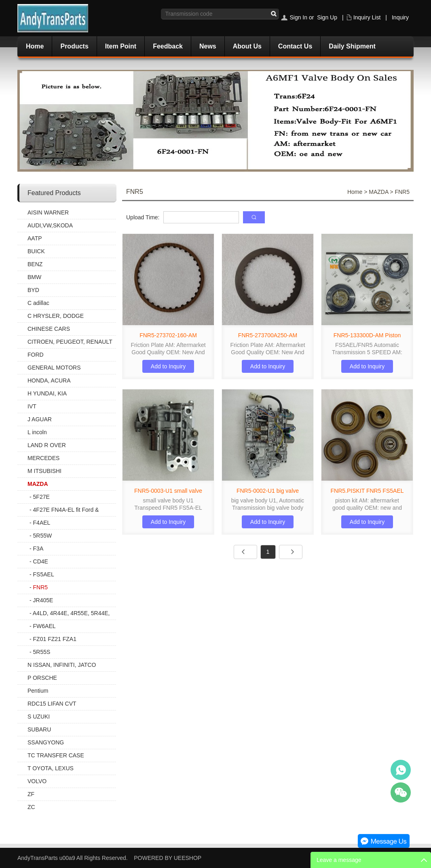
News (208, 46)
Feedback (168, 46)
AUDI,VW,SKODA (50, 225)
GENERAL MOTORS (54, 368)
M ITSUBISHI (44, 471)
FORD (36, 355)
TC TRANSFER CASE (56, 755)
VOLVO (37, 781)
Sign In (298, 17)
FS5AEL (44, 574)
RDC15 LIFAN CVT (52, 704)
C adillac (38, 303)
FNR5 (41, 587)
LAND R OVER (47, 445)
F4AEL (42, 523)
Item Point (121, 46)
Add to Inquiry (168, 366)
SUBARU (39, 729)
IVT (32, 406)
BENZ (35, 264)
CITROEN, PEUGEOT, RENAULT (70, 342)
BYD (33, 290)
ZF (31, 794)
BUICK (36, 251)
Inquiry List (367, 17)
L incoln (37, 432)
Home (35, 46)
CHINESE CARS (49, 329)
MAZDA (38, 484)
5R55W (43, 536)
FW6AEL (44, 626)
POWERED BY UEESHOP (168, 858)
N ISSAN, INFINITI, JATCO (62, 665)
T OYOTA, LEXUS (51, 768)
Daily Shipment (352, 46)
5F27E (41, 497)
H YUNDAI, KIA (47, 393)
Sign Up (327, 17)
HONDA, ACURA (49, 380)
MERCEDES (43, 458)
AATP (35, 238)
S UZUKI (39, 717)
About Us (247, 46)
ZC (31, 807)
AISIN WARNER (48, 212)
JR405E (43, 600)
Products (74, 46)
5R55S (42, 652)
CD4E (41, 561)
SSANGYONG (46, 742)
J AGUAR (40, 419)
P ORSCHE (42, 678)
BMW (34, 277)
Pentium (38, 691)
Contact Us (295, 46)
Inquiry (400, 17)
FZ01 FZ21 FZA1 (55, 639)
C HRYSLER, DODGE (56, 316)
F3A (38, 549)
